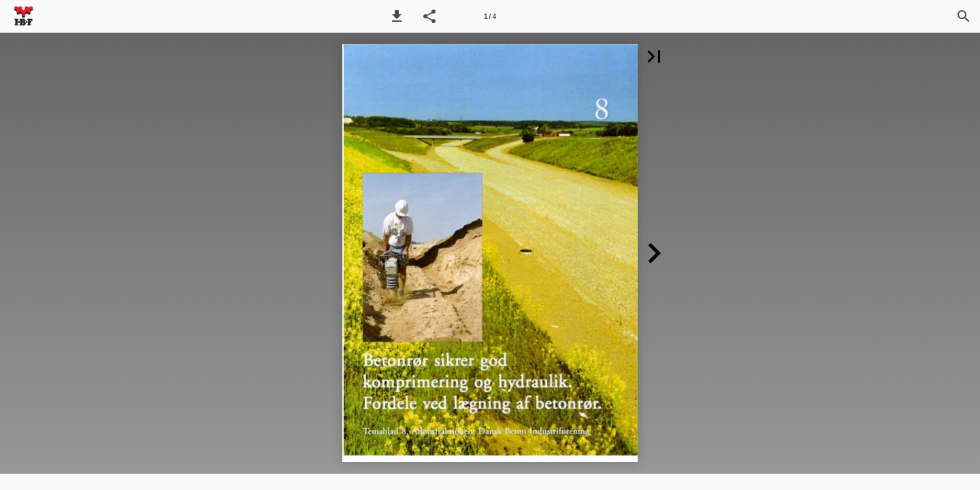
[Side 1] (490, 16)
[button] (397, 16)
